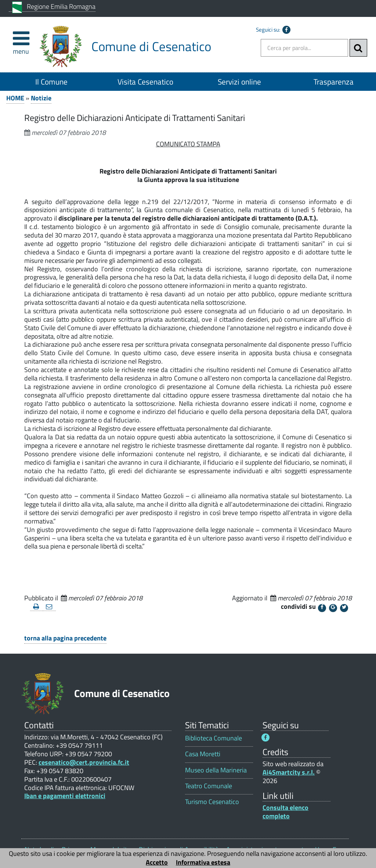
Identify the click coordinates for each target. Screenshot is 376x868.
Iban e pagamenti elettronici (65, 796)
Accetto (157, 862)
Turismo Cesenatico (212, 802)
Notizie (41, 98)
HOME (15, 98)
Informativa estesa (203, 862)
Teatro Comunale (209, 786)
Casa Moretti (203, 754)
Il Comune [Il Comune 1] (51, 82)
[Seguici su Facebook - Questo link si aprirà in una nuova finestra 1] (265, 737)
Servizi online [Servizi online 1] (239, 82)
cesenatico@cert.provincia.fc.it (84, 762)
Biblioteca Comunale (214, 738)
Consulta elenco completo (285, 812)
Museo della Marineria (216, 770)
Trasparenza (334, 82)
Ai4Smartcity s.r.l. (289, 772)
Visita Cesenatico (145, 82)
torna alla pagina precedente (65, 638)
